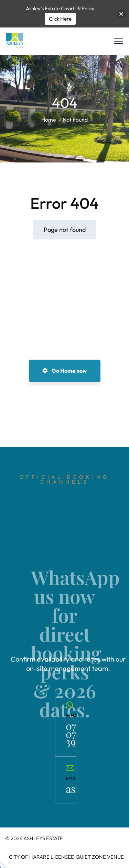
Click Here (60, 19)
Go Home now (65, 371)
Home (49, 120)
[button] (121, 14)
